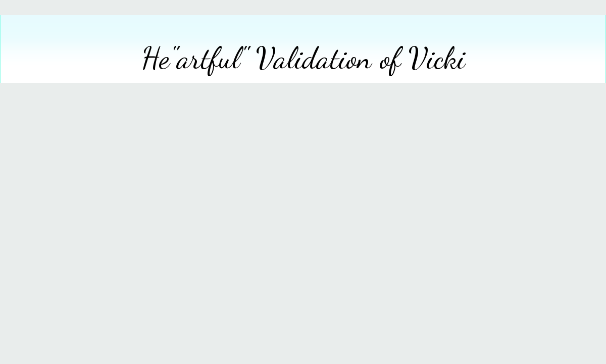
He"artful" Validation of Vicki (303, 58)
